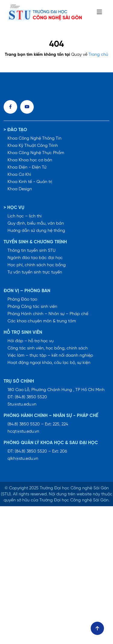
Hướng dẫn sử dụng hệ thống (36, 231)
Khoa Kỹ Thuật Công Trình (33, 146)
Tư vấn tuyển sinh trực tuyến (35, 272)
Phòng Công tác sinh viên (32, 307)
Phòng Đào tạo (22, 300)
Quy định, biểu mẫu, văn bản (36, 224)
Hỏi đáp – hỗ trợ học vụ (31, 341)
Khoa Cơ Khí (19, 175)
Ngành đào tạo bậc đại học (35, 258)
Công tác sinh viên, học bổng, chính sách (48, 348)
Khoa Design (20, 189)
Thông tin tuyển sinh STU (31, 251)
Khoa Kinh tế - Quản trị (30, 182)
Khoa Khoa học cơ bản (30, 160)
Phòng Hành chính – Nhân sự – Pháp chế (48, 314)
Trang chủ (98, 55)
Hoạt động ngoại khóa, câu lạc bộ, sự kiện (49, 363)
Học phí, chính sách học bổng (37, 265)
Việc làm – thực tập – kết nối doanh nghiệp (50, 356)
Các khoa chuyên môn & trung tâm (42, 321)
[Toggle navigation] (99, 12)
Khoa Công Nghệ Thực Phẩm (36, 153)
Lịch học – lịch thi (25, 216)
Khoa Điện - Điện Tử (27, 167)
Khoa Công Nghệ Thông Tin (35, 139)
